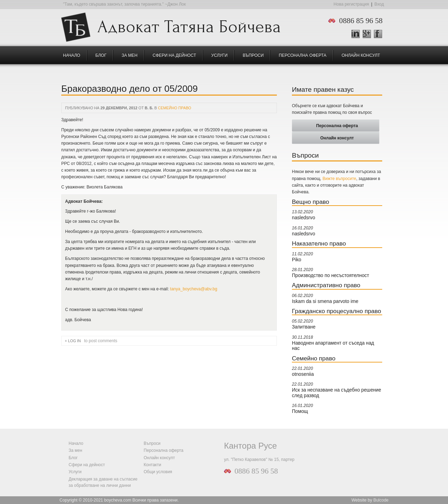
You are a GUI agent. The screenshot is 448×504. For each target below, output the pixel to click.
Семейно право (174, 108)
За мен (130, 55)
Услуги (220, 55)
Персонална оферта (303, 55)
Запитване (304, 327)
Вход (379, 4)
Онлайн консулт (361, 55)
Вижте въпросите (339, 179)
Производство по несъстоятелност (330, 275)
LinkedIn (356, 34)
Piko (297, 260)
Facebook (378, 34)
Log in (74, 341)
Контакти (153, 465)
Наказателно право (319, 243)
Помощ (300, 411)
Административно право (326, 285)
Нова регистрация (351, 4)
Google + (370, 34)
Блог (101, 55)
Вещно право (310, 202)
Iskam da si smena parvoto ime (325, 301)
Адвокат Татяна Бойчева (189, 25)
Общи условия (158, 472)
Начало (72, 55)
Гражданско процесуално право (337, 311)
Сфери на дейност (174, 55)
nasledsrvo (303, 218)
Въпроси (253, 55)
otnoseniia (303, 374)
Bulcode (381, 500)
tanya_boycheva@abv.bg (194, 289)
